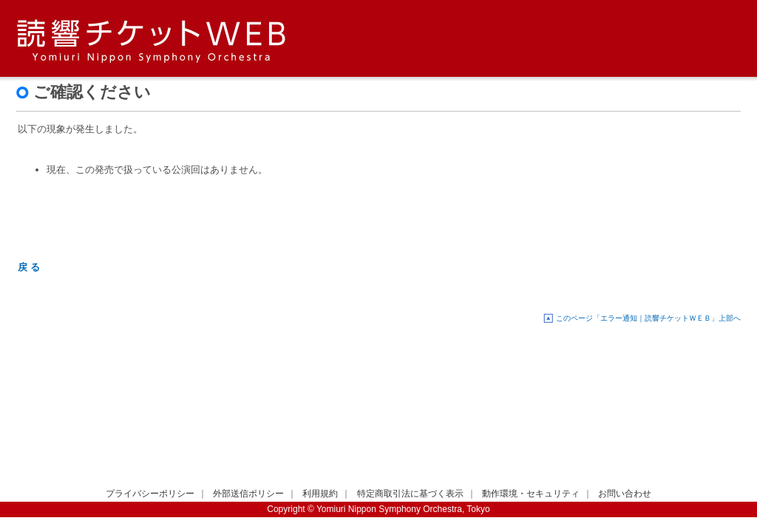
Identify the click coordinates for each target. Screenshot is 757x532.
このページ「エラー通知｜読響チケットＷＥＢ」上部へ (648, 318)
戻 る (29, 267)
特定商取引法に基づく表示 (410, 494)
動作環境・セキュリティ (531, 494)
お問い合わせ (625, 494)
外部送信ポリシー (248, 494)
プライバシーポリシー (150, 494)
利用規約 (320, 494)
